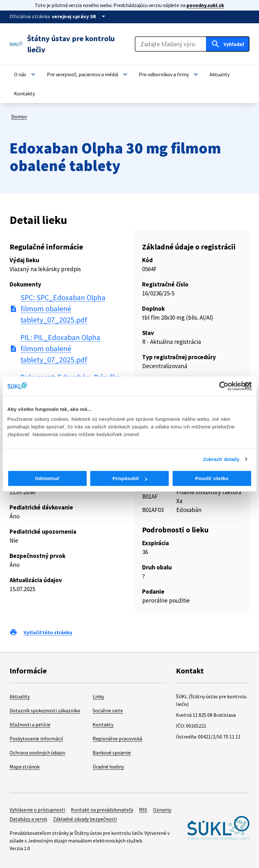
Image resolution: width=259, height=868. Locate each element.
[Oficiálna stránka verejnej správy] (80, 16)
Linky (98, 696)
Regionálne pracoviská (117, 738)
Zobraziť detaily (221, 459)
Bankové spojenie (112, 753)
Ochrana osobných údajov (37, 753)
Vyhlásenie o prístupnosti (37, 810)
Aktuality (20, 696)
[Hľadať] (228, 44)
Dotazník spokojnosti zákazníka (45, 710)
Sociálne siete (108, 710)
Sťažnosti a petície (30, 724)
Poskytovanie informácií (36, 738)
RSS (143, 810)
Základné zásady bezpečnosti (85, 819)
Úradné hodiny (108, 767)
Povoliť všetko (212, 478)
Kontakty (103, 724)
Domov (19, 116)
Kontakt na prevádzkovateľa (102, 810)
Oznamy (162, 810)
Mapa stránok (25, 767)
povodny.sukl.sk (205, 5)
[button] (26, 74)
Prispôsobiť (130, 478)
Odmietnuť (47, 478)
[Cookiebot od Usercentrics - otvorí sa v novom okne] (224, 386)
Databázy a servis (28, 819)
